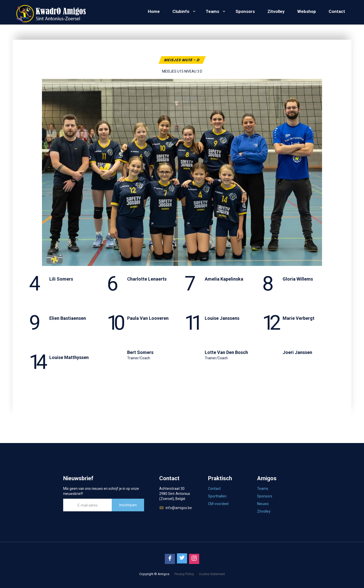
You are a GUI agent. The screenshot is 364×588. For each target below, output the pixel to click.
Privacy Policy (184, 574)
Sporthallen (217, 496)
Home (154, 11)
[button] (183, 11)
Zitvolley (276, 11)
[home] (51, 12)
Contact (337, 11)
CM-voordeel (218, 504)
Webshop (307, 11)
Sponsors (245, 11)
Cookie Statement (212, 574)
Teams (212, 11)
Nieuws (263, 504)
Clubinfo (181, 11)
